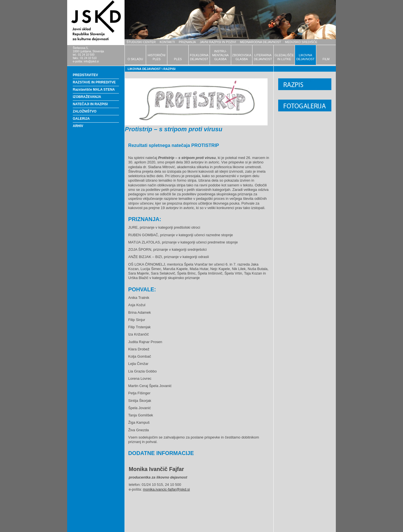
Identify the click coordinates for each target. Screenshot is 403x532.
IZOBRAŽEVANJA (87, 97)
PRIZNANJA (187, 42)
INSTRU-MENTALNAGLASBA (220, 55)
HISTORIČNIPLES (157, 57)
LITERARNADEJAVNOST (263, 57)
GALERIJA (81, 119)
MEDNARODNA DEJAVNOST (260, 42)
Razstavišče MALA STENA (94, 90)
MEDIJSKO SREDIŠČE (301, 42)
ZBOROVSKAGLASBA (242, 57)
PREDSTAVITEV (85, 75)
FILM (326, 59)
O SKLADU (135, 59)
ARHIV (78, 126)
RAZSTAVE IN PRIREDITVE (94, 82)
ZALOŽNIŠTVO (85, 111)
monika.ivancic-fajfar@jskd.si (167, 489)
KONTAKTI (167, 42)
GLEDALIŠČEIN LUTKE (284, 57)
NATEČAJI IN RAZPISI (90, 104)
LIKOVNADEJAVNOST (305, 57)
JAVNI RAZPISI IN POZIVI (218, 42)
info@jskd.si (91, 61)
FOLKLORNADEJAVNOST (199, 57)
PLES (178, 59)
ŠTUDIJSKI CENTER (141, 42)
